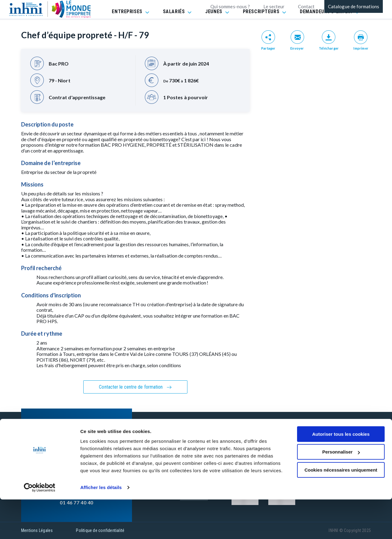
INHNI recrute (195, 455)
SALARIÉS (174, 27)
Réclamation (271, 455)
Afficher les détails (101, 527)
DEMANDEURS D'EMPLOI (326, 27)
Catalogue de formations (354, 6)
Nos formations (198, 432)
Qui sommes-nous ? (230, 6)
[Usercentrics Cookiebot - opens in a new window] (40, 527)
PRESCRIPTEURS (261, 27)
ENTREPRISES (127, 27)
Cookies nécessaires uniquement (341, 509)
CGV (262, 443)
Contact (306, 6)
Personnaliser (341, 491)
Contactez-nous (198, 443)
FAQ (262, 432)
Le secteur (274, 6)
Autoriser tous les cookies (341, 474)
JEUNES (214, 27)
